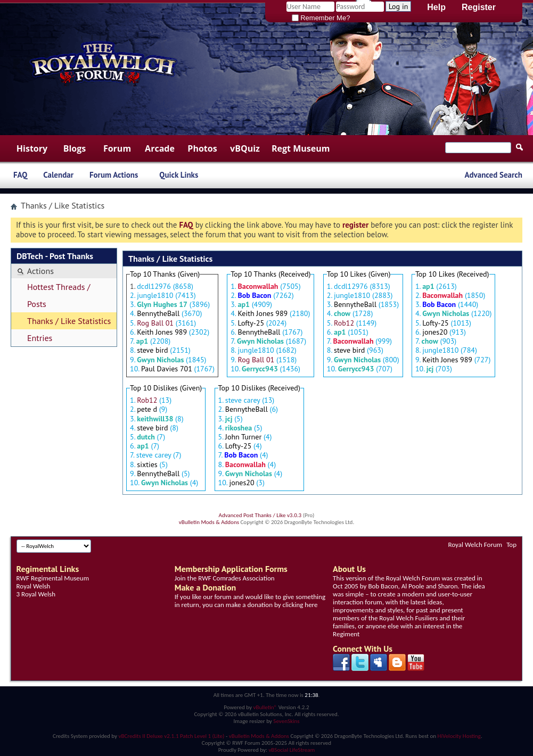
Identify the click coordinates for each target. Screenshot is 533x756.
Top (511, 545)
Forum (117, 148)
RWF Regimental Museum (53, 578)
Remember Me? (321, 18)
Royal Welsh (34, 586)
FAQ (20, 175)
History (32, 148)
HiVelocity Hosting (459, 736)
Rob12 (344, 323)
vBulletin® (265, 707)
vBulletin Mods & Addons (209, 522)
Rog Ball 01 (155, 323)
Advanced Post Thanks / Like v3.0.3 (260, 515)
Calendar (58, 175)
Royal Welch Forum (475, 545)
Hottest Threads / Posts (59, 295)
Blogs (75, 148)
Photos (202, 148)
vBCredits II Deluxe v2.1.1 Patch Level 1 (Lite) (172, 736)
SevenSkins (286, 721)
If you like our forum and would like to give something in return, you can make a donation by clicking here (250, 601)
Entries (40, 338)
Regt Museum (301, 148)
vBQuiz (245, 148)
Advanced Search (493, 175)
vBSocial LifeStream (292, 750)
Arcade (160, 148)
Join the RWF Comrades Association (225, 578)
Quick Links (179, 175)
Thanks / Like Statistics (69, 321)
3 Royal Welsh (36, 594)
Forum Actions (114, 175)
